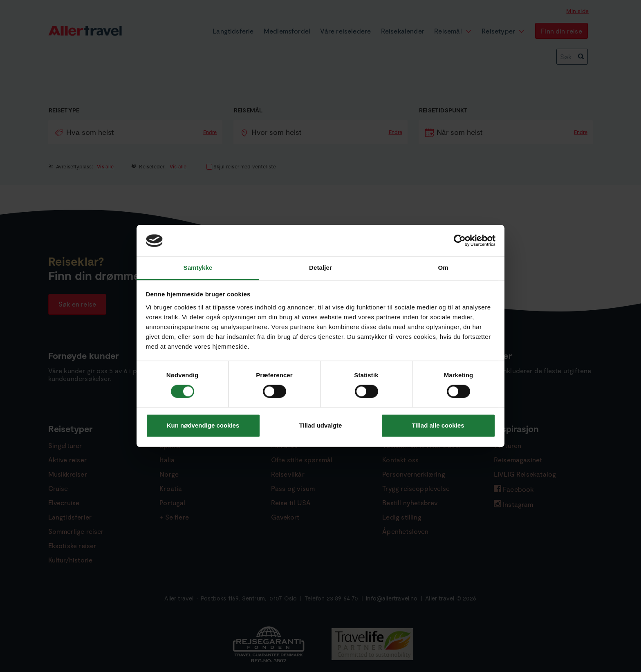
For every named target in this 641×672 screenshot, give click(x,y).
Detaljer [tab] (320, 268)
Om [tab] (443, 268)
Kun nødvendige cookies (203, 425)
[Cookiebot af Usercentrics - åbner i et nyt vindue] (460, 241)
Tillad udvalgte (321, 425)
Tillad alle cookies (438, 425)
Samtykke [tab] (198, 268)
